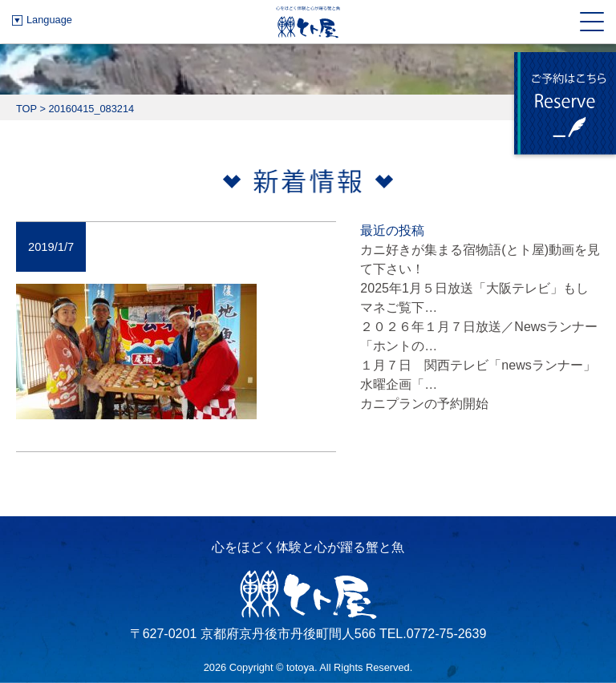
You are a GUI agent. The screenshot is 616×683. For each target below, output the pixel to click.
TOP (26, 109)
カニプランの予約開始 (424, 404)
